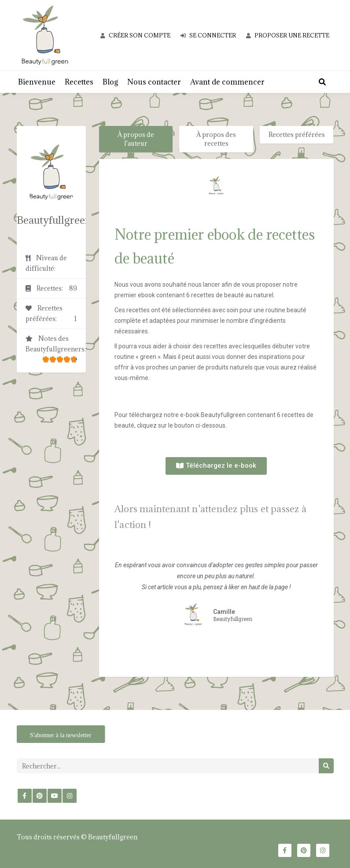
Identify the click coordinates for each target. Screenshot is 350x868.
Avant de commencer (227, 82)
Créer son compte (135, 35)
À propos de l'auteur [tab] (136, 139)
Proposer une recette (288, 35)
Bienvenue (37, 82)
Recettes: (52, 288)
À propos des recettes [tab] (216, 139)
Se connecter (208, 35)
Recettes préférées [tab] (297, 135)
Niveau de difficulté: (46, 263)
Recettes (79, 82)
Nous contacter (154, 82)
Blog (110, 82)
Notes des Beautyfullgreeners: (56, 351)
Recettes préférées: (52, 314)
